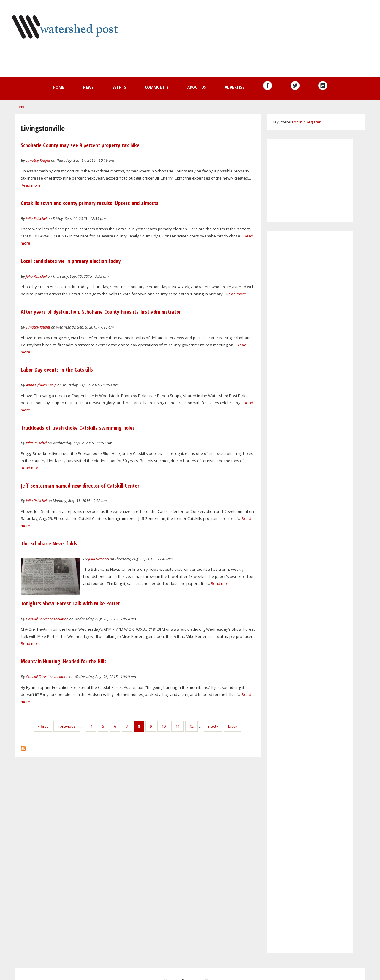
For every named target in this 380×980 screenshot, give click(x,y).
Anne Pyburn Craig (41, 385)
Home (58, 87)
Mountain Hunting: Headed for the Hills (64, 661)
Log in (297, 122)
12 (191, 726)
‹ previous (67, 726)
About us (197, 87)
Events (119, 87)
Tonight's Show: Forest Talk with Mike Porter (70, 603)
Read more (31, 185)
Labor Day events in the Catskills (57, 370)
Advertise (235, 87)
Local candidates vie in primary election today (71, 261)
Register (313, 122)
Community (157, 87)
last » (233, 726)
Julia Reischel (36, 218)
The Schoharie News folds (49, 543)
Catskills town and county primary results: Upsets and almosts (90, 203)
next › (213, 726)
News (88, 87)
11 (178, 726)
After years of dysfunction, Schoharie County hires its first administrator (101, 312)
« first (43, 726)
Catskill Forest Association (47, 619)
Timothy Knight (38, 160)
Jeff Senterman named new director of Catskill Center (80, 486)
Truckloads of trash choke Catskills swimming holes (78, 428)
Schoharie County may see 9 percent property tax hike (80, 145)
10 (164, 726)
